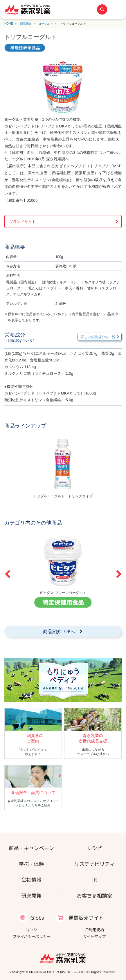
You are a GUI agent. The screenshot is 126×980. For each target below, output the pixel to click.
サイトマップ (94, 936)
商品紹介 (26, 24)
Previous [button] (7, 574)
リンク (32, 930)
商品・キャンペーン (31, 848)
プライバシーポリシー (31, 936)
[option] (63, 467)
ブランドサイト (22, 222)
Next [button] (119, 574)
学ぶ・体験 (32, 864)
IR (94, 880)
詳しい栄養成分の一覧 (98, 337)
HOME (9, 24)
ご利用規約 (94, 930)
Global (38, 918)
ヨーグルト (46, 24)
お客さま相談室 (95, 896)
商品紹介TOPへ (59, 632)
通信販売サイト (86, 918)
